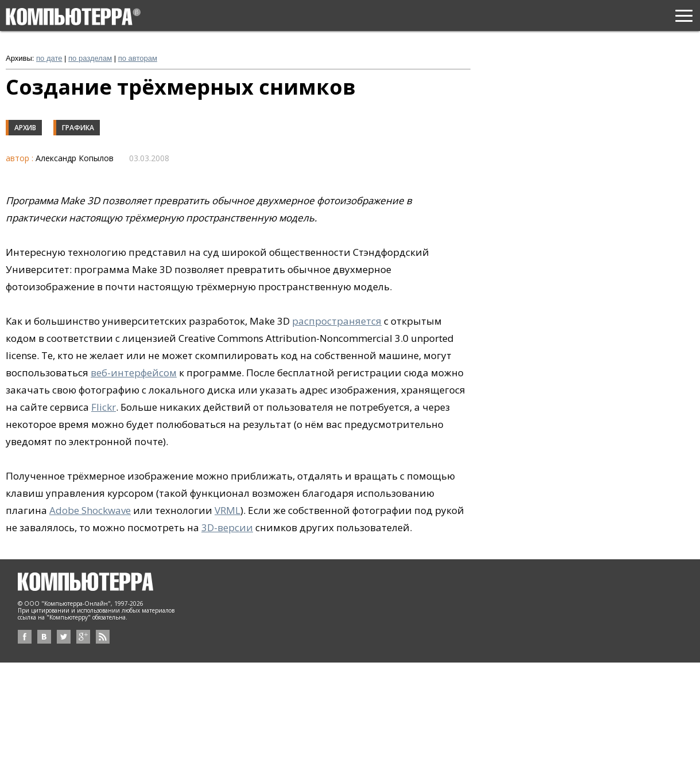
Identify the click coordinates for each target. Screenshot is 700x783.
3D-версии (227, 527)
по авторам (138, 58)
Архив (25, 128)
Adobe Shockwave (90, 510)
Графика (78, 128)
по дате (49, 58)
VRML (227, 510)
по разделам (90, 58)
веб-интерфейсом (134, 373)
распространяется (337, 321)
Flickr (104, 407)
